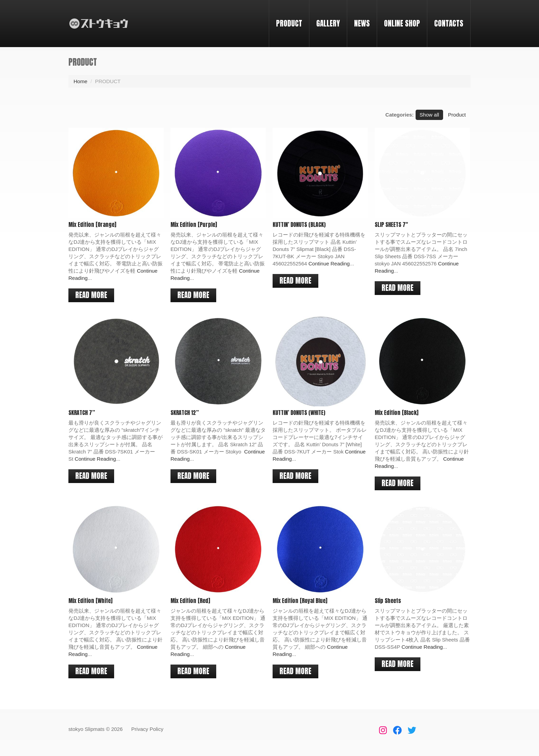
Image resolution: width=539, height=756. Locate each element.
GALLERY (328, 23)
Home (80, 81)
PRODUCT (289, 23)
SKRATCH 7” (82, 412)
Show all (430, 115)
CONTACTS (449, 23)
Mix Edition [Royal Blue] (300, 600)
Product (457, 115)
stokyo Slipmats (86, 729)
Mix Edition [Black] (396, 412)
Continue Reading (329, 264)
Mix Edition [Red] (190, 600)
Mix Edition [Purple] (193, 224)
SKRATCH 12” (184, 412)
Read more (91, 295)
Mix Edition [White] (90, 600)
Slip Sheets (387, 600)
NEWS (362, 23)
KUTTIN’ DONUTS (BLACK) (299, 224)
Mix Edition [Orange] (92, 224)
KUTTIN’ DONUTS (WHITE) (299, 412)
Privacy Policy (147, 729)
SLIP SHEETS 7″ (391, 224)
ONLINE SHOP (402, 23)
